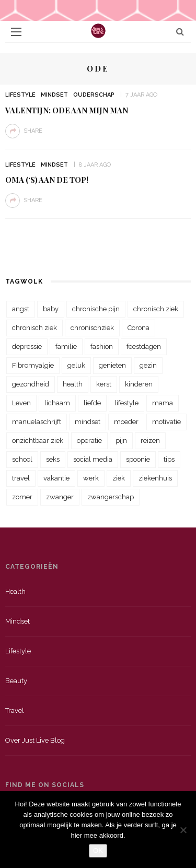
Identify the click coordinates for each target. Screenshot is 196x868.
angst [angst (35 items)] (21, 309)
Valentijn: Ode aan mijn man (67, 110)
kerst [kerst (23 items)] (104, 384)
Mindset (54, 95)
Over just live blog (35, 740)
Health (15, 591)
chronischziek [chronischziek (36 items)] (92, 328)
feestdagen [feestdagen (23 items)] (144, 347)
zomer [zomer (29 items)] (22, 497)
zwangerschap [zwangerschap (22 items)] (111, 497)
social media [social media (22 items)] (93, 459)
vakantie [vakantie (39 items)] (56, 478)
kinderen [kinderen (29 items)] (139, 384)
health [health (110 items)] (73, 384)
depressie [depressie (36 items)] (27, 347)
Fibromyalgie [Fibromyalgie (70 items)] (33, 365)
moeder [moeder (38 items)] (126, 422)
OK (98, 851)
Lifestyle (20, 95)
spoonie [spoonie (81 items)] (138, 459)
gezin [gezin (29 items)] (148, 365)
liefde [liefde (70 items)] (92, 403)
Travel (15, 711)
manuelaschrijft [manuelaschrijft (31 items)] (37, 422)
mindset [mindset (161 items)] (88, 422)
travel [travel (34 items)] (21, 478)
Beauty (16, 681)
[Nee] (183, 830)
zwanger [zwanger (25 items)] (60, 497)
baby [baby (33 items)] (51, 309)
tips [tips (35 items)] (169, 459)
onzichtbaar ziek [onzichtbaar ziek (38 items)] (38, 441)
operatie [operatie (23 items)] (89, 441)
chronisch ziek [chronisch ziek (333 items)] (156, 309)
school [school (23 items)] (22, 459)
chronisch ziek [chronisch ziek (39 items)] (34, 328)
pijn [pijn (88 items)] (121, 441)
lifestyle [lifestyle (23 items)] (126, 403)
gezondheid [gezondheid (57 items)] (31, 384)
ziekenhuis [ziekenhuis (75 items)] (155, 478)
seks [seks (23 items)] (53, 459)
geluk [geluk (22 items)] (76, 365)
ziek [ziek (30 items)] (119, 478)
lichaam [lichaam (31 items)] (57, 403)
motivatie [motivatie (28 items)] (166, 422)
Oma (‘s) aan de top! (47, 180)
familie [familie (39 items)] (66, 347)
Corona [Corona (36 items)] (139, 328)
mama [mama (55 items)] (163, 403)
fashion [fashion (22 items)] (102, 347)
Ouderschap (94, 95)
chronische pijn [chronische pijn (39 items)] (96, 309)
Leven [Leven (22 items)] (21, 403)
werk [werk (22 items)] (91, 478)
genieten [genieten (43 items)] (112, 365)
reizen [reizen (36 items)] (150, 441)
